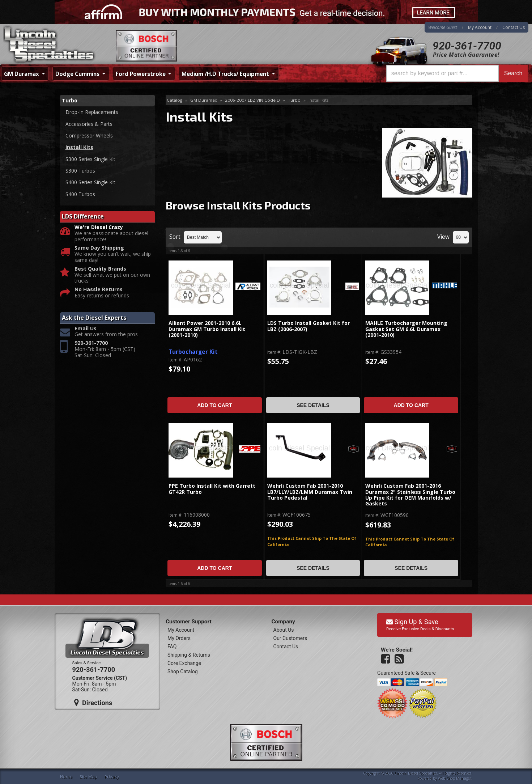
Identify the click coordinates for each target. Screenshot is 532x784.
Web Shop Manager (455, 778)
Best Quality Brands (100, 269)
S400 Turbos (80, 194)
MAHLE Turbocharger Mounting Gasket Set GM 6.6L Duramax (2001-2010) (406, 329)
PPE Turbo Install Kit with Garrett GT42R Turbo (212, 489)
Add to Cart (214, 405)
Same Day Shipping (99, 248)
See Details (313, 405)
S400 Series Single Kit (90, 183)
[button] (457, 73)
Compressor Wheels (89, 135)
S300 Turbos (80, 171)
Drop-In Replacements (92, 112)
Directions (93, 703)
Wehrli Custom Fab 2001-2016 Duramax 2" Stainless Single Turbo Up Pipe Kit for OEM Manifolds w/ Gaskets (410, 495)
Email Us (86, 329)
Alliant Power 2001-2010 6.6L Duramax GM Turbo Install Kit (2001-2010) (207, 329)
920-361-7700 (467, 46)
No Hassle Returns (99, 290)
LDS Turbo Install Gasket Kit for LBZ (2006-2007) (308, 326)
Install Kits (79, 147)
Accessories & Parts (89, 124)
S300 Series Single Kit (90, 159)
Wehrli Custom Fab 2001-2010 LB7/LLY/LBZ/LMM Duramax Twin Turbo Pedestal (310, 492)
